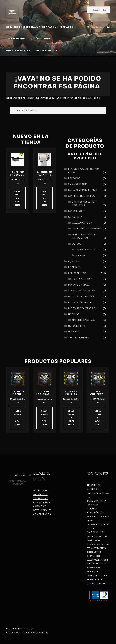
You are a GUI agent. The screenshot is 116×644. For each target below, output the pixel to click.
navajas (81, 255)
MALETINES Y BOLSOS (83, 320)
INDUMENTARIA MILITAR (81, 297)
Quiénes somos (41, 39)
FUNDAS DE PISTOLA (79, 285)
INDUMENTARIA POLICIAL (82, 302)
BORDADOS (74, 178)
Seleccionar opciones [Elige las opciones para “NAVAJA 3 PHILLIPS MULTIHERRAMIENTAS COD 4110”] (71, 418)
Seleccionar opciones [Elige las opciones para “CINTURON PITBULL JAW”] (18, 418)
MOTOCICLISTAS (77, 326)
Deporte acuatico (87, 249)
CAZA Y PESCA (75, 217)
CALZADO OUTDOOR (83, 223)
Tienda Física (44, 50)
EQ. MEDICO (74, 267)
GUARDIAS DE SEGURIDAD (81, 291)
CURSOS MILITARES (82, 279)
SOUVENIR (74, 332)
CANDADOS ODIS (77, 211)
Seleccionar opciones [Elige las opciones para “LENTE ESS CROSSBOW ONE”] (18, 198)
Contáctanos (42, 514)
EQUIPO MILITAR (77, 273)
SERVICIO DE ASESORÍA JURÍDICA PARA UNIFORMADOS (40, 27)
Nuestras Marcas (18, 50)
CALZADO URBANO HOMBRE (83, 190)
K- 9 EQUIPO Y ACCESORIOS (82, 308)
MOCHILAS (74, 314)
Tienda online (16, 39)
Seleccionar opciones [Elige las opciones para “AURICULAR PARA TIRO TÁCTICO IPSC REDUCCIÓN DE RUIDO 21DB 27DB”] (45, 198)
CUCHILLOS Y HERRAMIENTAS (87, 229)
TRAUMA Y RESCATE (78, 337)
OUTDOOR (78, 244)
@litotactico (23, 475)
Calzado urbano (78, 184)
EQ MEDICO (74, 261)
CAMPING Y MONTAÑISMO (82, 196)
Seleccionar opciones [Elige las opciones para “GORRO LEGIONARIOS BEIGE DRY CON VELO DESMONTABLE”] (44, 418)
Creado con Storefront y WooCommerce (27, 633)
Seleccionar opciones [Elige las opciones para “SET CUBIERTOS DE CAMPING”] (98, 418)
